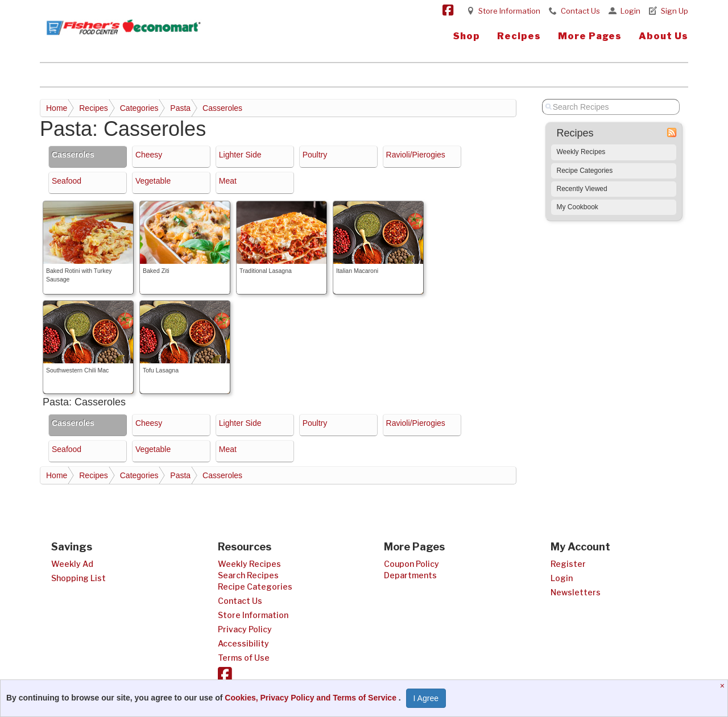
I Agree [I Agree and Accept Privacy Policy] (426, 698)
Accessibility (243, 643)
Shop (467, 36)
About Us (663, 36)
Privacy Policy (245, 629)
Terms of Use (244, 658)
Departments (410, 575)
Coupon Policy (411, 564)
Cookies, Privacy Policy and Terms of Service (312, 698)
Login (630, 11)
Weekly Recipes (581, 152)
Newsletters (576, 592)
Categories (139, 108)
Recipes (519, 36)
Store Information (509, 11)
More (590, 36)
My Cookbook (578, 207)
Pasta (180, 108)
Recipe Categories (585, 171)
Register (568, 564)
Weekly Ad (72, 564)
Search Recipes (248, 575)
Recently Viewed (582, 189)
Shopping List (78, 578)
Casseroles (222, 108)
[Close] (724, 686)
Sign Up (675, 11)
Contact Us (580, 11)
